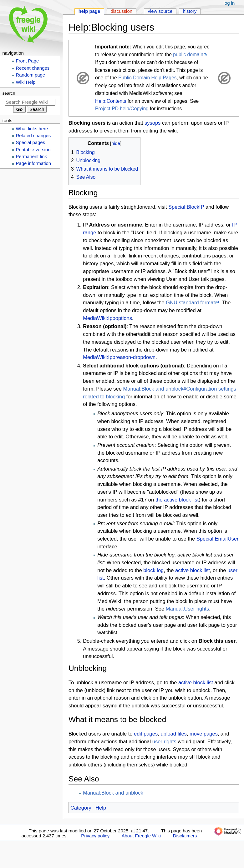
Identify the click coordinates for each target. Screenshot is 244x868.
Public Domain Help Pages (147, 78)
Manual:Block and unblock (113, 793)
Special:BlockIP (186, 207)
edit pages (146, 734)
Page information (34, 163)
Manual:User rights (187, 609)
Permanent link (31, 157)
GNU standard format (190, 302)
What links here (32, 129)
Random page (31, 75)
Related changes (33, 136)
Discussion (121, 11)
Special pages (31, 142)
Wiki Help (26, 82)
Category (81, 808)
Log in (229, 3)
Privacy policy (95, 836)
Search (9, 93)
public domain (188, 55)
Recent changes (33, 68)
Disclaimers (185, 836)
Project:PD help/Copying (122, 109)
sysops (152, 123)
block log (153, 570)
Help (101, 808)
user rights (164, 741)
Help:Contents (111, 101)
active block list (193, 570)
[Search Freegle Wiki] (30, 102)
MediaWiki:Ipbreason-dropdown (119, 357)
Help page (89, 11)
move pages (204, 734)
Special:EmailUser (218, 539)
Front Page (28, 61)
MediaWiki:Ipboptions (107, 318)
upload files (173, 734)
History (190, 11)
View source (160, 11)
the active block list (177, 500)
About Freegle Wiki (141, 836)
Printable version (33, 150)
